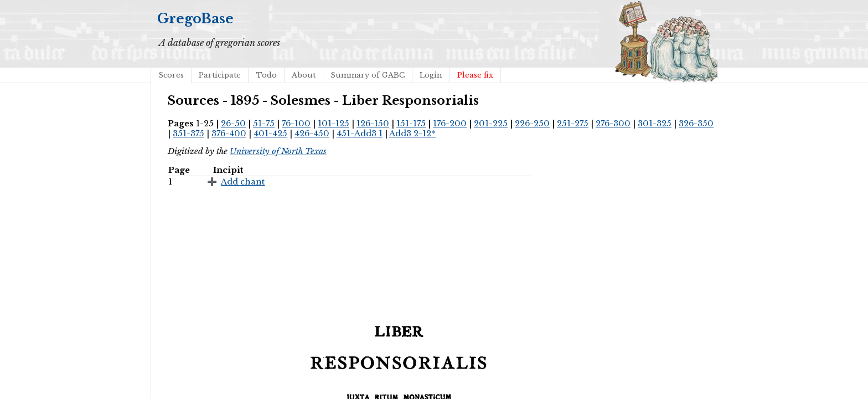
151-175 (411, 124)
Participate (220, 75)
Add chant (243, 182)
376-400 (229, 134)
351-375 (188, 134)
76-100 (296, 124)
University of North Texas (278, 151)
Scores (171, 75)
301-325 (655, 124)
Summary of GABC (368, 75)
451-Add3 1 (360, 134)
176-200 (450, 124)
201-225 (491, 124)
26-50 (233, 124)
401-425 (270, 134)
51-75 (264, 124)
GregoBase (195, 19)
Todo (266, 75)
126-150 (373, 124)
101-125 (334, 124)
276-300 (613, 124)
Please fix (475, 75)
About (304, 75)
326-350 (696, 124)
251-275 (573, 124)
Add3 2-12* (412, 134)
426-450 (312, 134)
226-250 (532, 124)
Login (431, 75)
